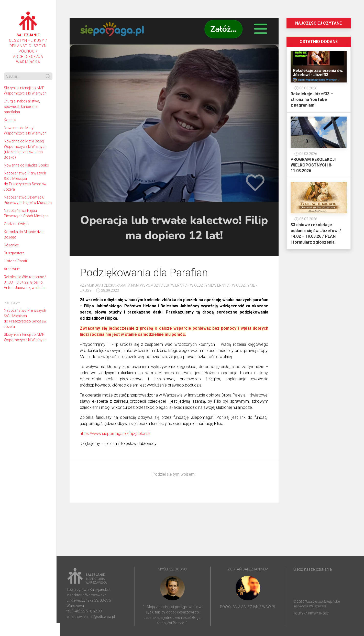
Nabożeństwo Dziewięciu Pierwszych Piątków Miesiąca (28, 200)
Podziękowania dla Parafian (144, 273)
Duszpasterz (14, 253)
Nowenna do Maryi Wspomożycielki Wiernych (25, 131)
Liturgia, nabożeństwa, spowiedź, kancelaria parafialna (22, 107)
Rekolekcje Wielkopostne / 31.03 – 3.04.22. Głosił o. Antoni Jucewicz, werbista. (25, 282)
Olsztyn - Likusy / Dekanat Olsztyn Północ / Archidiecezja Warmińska (28, 38)
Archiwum (12, 269)
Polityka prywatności (311, 613)
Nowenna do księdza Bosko (26, 165)
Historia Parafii (16, 261)
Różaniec (11, 245)
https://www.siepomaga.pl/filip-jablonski (115, 434)
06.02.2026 (306, 219)
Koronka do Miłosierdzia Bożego (24, 234)
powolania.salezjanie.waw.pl (248, 607)
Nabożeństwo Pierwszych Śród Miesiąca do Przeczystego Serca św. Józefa (25, 181)
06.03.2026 (306, 88)
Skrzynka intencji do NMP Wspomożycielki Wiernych (25, 91)
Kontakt (10, 120)
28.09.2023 (108, 290)
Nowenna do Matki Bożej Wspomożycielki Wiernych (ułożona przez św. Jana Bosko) (25, 149)
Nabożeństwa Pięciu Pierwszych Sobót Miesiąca (26, 213)
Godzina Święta (16, 224)
